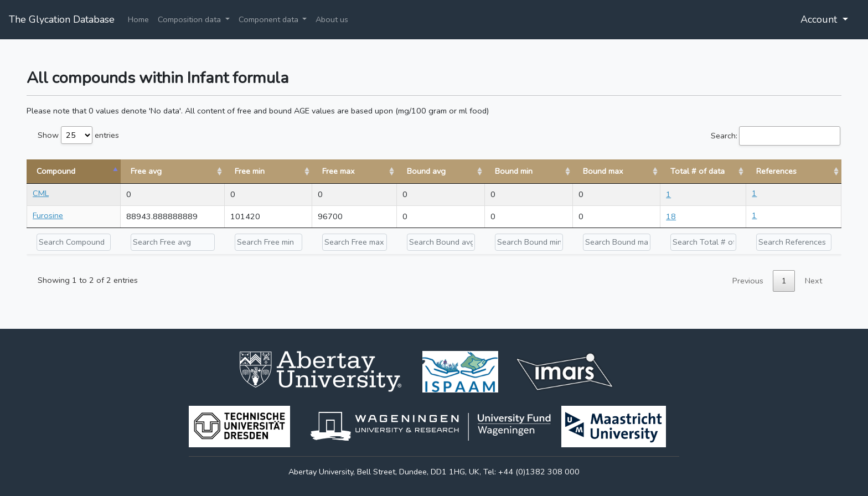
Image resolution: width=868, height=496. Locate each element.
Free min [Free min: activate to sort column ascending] (250, 171)
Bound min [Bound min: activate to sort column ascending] (514, 171)
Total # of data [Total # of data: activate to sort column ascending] (697, 171)
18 (671, 216)
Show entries (78, 135)
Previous (748, 281)
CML (41, 193)
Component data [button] (270, 19)
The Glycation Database (62, 19)
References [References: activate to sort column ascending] (776, 171)
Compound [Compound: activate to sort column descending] (56, 171)
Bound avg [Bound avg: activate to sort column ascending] (426, 171)
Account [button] (820, 19)
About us (332, 19)
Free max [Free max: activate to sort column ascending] (339, 171)
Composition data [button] (190, 19)
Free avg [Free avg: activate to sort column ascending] (146, 171)
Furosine (48, 215)
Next (813, 281)
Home (138, 19)
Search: (776, 136)
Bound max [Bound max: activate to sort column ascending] (603, 171)
